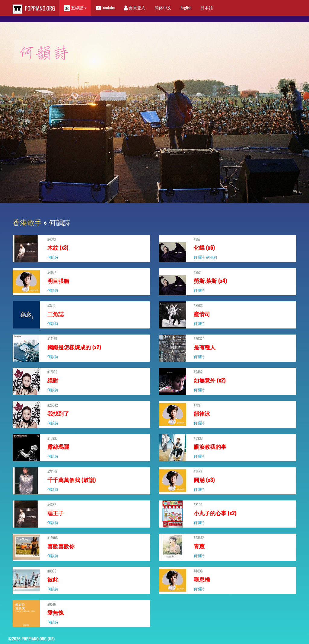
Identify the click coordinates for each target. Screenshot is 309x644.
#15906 (81, 547)
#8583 (228, 314)
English (186, 7)
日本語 (207, 7)
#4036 (228, 580)
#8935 (81, 580)
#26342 (81, 414)
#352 (228, 281)
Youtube (105, 7)
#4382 (81, 513)
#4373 (81, 248)
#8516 (81, 613)
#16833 (81, 447)
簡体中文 (163, 7)
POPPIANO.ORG (34, 9)
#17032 (81, 381)
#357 (228, 248)
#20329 (228, 347)
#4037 (81, 281)
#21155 (81, 480)
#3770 (81, 314)
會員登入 (135, 7)
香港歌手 (27, 222)
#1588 (228, 480)
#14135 (81, 347)
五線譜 (75, 8)
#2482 (228, 381)
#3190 (228, 513)
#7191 (228, 414)
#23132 (228, 547)
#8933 (228, 447)
